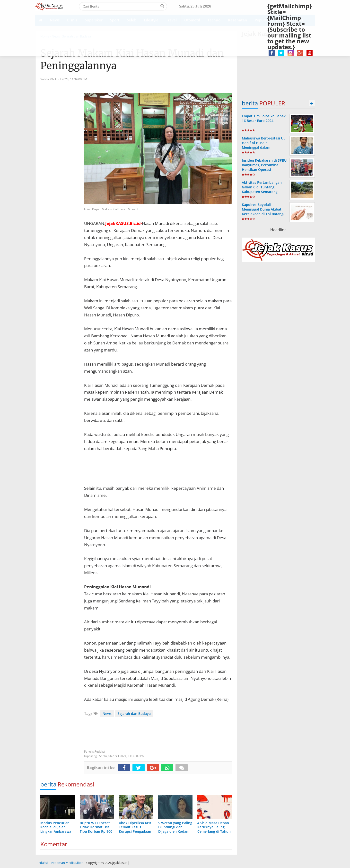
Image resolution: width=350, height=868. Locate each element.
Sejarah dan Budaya (134, 714)
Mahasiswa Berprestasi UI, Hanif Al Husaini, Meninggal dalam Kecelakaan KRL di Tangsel (264, 145)
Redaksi (42, 863)
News (107, 714)
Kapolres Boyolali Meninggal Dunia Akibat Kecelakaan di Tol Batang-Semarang (263, 212)
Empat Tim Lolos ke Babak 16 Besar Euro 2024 (264, 118)
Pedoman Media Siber (67, 863)
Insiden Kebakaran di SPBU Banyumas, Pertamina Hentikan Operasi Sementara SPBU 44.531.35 (264, 167)
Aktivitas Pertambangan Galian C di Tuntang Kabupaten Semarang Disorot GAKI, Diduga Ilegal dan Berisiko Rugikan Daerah (264, 194)
